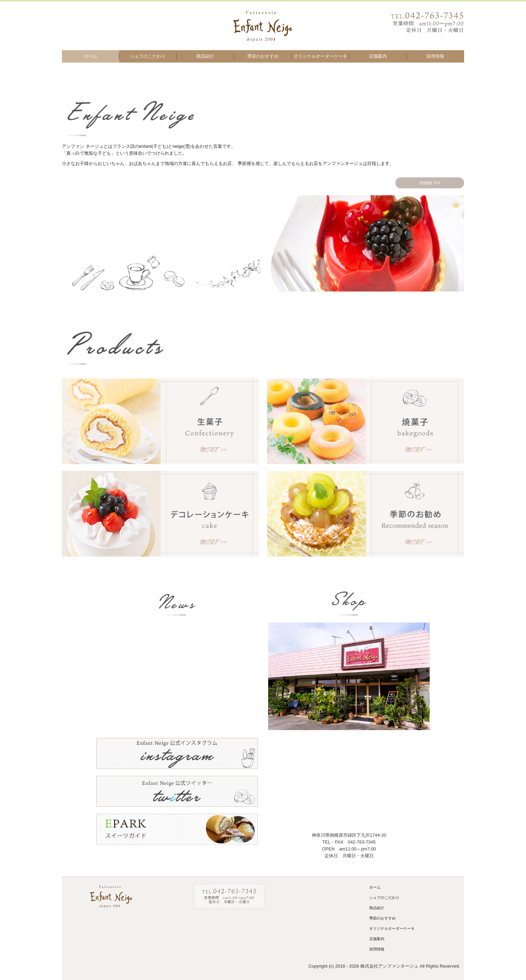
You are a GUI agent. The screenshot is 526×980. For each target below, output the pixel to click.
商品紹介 (205, 56)
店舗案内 (378, 56)
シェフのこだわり (148, 56)
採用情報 (435, 56)
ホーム (91, 56)
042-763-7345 (362, 842)
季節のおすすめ (263, 56)
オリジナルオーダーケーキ (320, 56)
